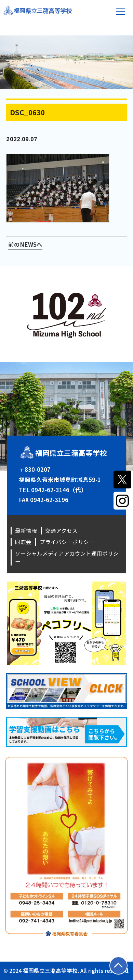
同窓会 (23, 542)
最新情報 (26, 530)
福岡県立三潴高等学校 (44, 10)
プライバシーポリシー (67, 542)
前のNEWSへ (25, 244)
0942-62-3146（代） (59, 490)
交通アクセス (61, 530)
